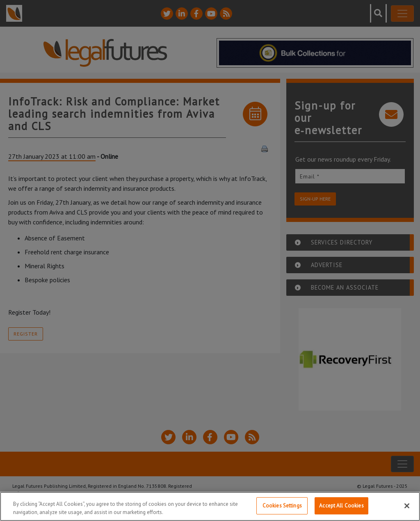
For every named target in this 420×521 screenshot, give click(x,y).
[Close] (407, 506)
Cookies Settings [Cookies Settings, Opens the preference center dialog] (282, 506)
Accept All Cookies (341, 506)
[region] (210, 506)
